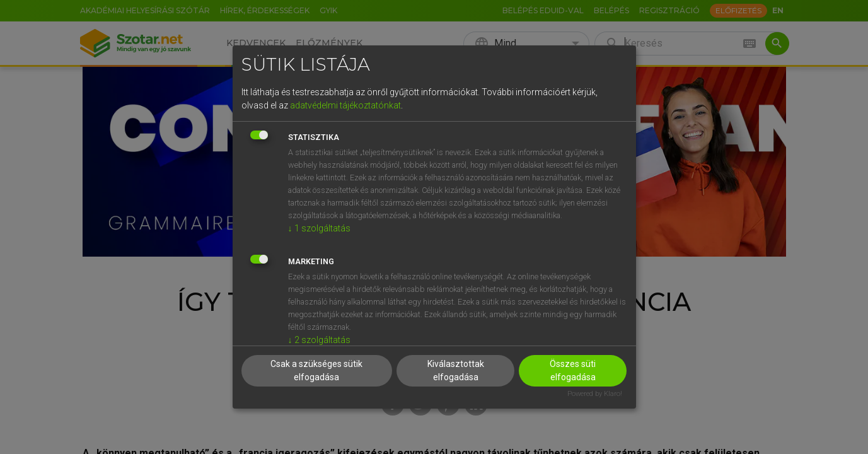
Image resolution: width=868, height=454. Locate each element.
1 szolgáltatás (319, 228)
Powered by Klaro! (595, 394)
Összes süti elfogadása (573, 370)
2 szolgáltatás (319, 340)
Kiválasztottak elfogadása (456, 370)
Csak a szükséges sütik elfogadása (316, 370)
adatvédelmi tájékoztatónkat (345, 105)
